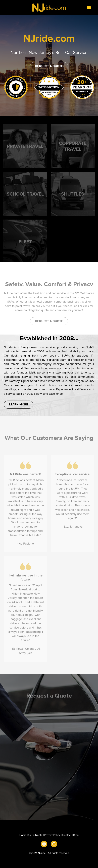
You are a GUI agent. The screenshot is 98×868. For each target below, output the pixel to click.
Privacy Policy (52, 835)
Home (23, 835)
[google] (54, 844)
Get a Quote (35, 835)
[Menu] (89, 8)
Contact (67, 835)
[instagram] (44, 844)
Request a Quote (49, 66)
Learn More (19, 404)
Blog (76, 835)
